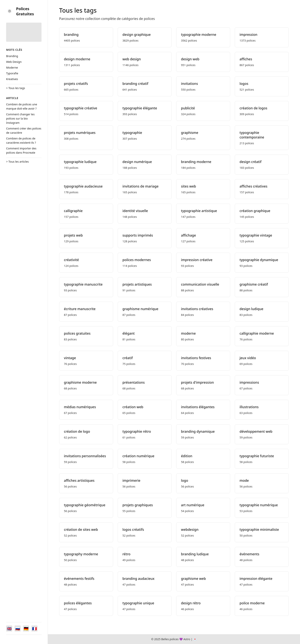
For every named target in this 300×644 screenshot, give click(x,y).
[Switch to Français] (34, 628)
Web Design (14, 62)
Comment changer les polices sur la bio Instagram (20, 118)
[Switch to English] (9, 628)
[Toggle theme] (10, 11)
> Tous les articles (17, 162)
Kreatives (12, 79)
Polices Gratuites (25, 11)
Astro (187, 639)
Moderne (12, 68)
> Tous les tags (16, 88)
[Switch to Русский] (18, 628)
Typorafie (12, 73)
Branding (12, 56)
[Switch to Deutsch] (26, 628)
